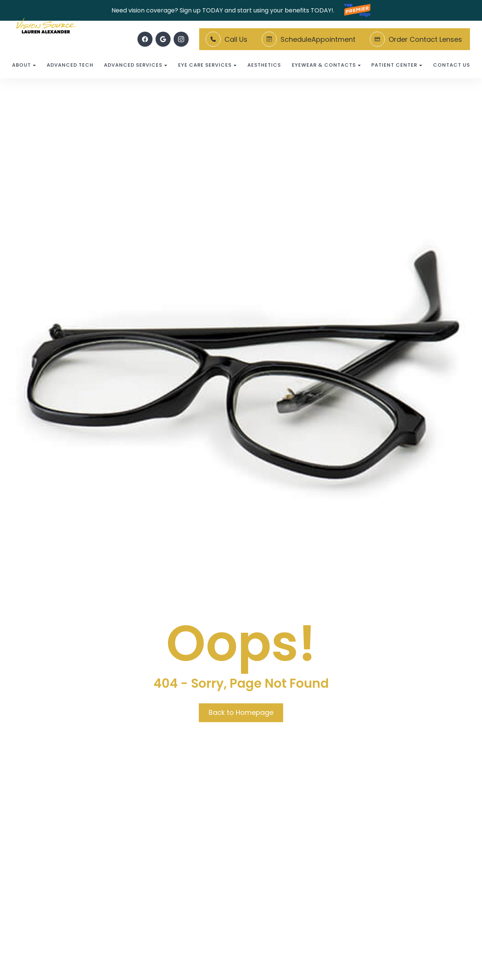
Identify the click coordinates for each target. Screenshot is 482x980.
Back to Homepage (241, 712)
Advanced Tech (70, 65)
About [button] (24, 65)
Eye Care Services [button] (207, 65)
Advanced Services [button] (136, 65)
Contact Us (451, 65)
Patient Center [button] (397, 65)
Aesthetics (264, 65)
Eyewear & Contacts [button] (326, 65)
